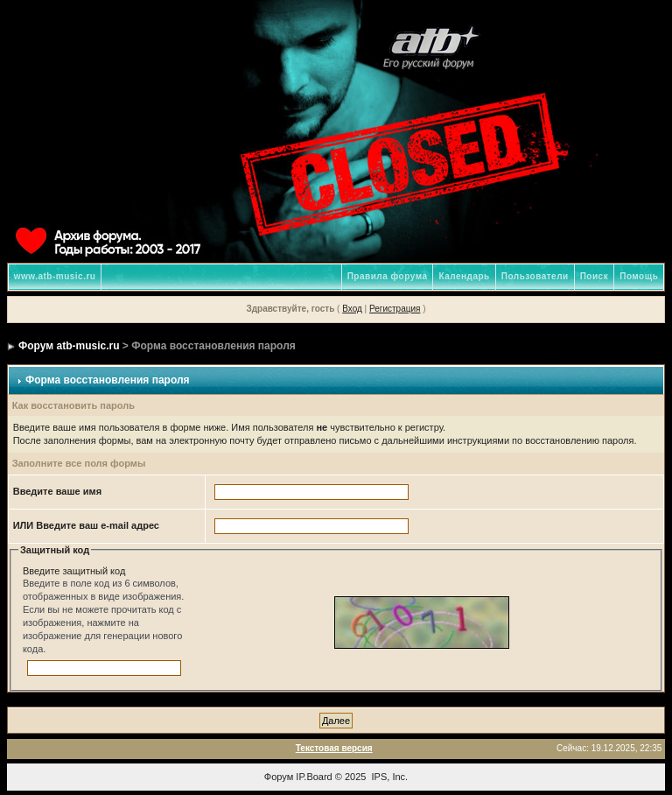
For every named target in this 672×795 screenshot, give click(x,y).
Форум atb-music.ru (69, 346)
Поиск (595, 276)
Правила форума (388, 276)
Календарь (464, 276)
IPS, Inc (389, 777)
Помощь (639, 276)
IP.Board (314, 777)
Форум (279, 777)
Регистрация (395, 309)
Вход (352, 309)
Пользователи (535, 276)
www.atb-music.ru (55, 276)
